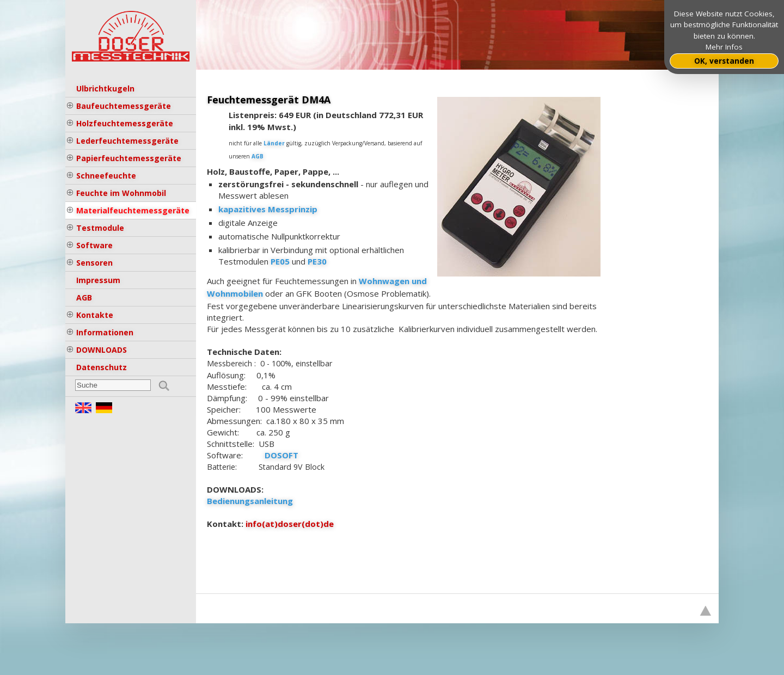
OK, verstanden (724, 61)
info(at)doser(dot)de (290, 524)
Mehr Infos (724, 47)
